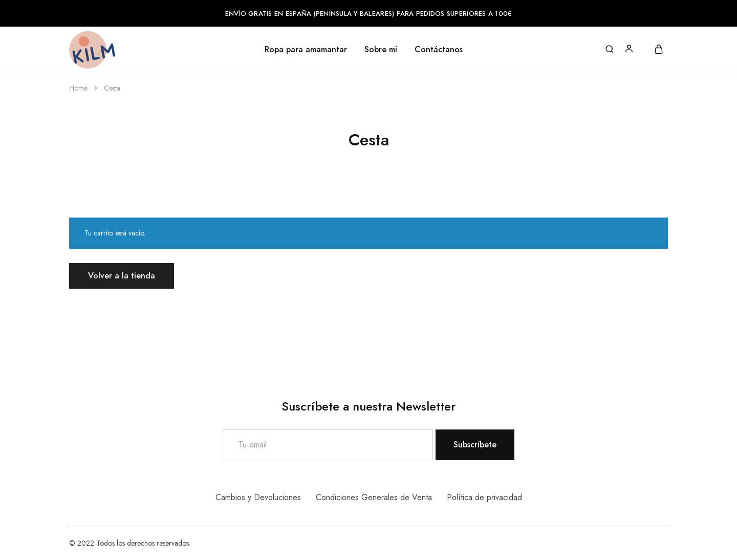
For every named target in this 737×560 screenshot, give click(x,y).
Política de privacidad (484, 497)
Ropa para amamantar (306, 50)
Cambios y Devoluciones (258, 497)
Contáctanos (439, 50)
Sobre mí (381, 50)
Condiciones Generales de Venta (374, 497)
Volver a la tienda (122, 276)
